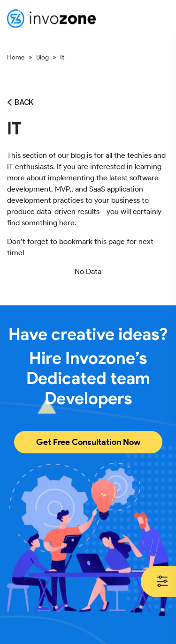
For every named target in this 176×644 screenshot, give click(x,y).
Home (16, 57)
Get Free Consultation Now (88, 442)
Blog (42, 57)
